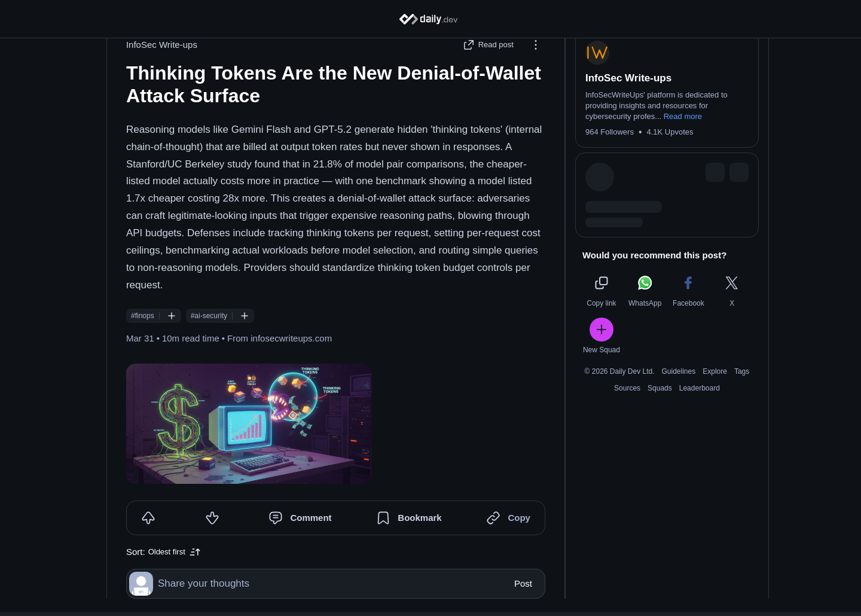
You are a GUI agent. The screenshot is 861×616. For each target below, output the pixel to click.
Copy (525, 535)
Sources (633, 405)
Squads (666, 405)
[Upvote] (154, 535)
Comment (317, 535)
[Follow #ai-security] (251, 333)
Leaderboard (706, 405)
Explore (721, 389)
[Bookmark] (389, 535)
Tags (748, 389)
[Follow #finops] (178, 333)
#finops (149, 333)
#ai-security (215, 333)
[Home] (431, 19)
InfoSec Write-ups (168, 62)
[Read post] (495, 62)
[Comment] (282, 535)
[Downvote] (218, 535)
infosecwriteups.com (297, 356)
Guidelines (685, 389)
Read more (689, 134)
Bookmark (425, 535)
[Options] (542, 62)
